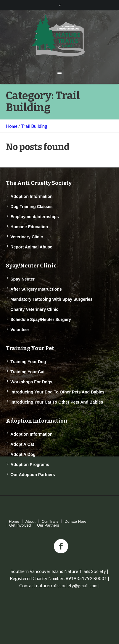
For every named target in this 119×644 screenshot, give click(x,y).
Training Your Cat (27, 372)
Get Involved (20, 525)
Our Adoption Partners (33, 475)
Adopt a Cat (22, 444)
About (30, 521)
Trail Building (34, 126)
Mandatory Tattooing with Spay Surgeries (51, 299)
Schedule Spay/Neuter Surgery (41, 319)
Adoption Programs (30, 465)
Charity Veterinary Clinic (34, 309)
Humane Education (29, 227)
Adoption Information (31, 196)
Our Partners (48, 525)
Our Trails (50, 521)
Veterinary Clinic (27, 237)
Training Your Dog (28, 362)
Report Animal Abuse (31, 247)
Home (12, 126)
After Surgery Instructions (36, 289)
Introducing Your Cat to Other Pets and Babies (57, 402)
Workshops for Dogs (31, 382)
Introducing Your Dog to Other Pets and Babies (57, 392)
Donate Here (75, 521)
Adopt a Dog (23, 454)
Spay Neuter (22, 279)
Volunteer (20, 330)
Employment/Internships (34, 217)
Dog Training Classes (31, 207)
